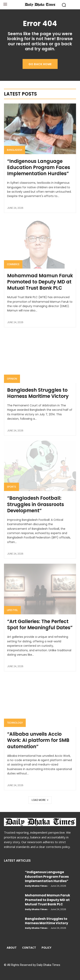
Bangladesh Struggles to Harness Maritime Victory (38, 393)
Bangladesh (15, 150)
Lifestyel (12, 610)
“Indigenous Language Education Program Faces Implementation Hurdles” (39, 167)
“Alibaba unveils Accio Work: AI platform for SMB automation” (38, 740)
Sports (11, 487)
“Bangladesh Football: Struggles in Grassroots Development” (36, 504)
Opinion (12, 379)
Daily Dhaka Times (36, 886)
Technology (15, 723)
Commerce (13, 264)
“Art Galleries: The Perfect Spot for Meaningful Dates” (40, 624)
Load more (40, 800)
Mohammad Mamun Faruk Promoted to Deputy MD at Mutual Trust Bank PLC (40, 282)
